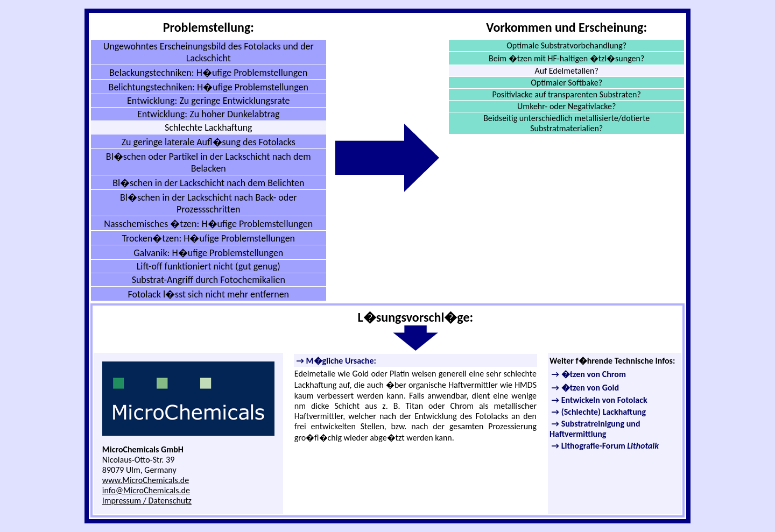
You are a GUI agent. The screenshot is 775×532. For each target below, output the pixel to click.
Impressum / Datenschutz (147, 501)
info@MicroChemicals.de (146, 490)
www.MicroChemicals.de (146, 480)
